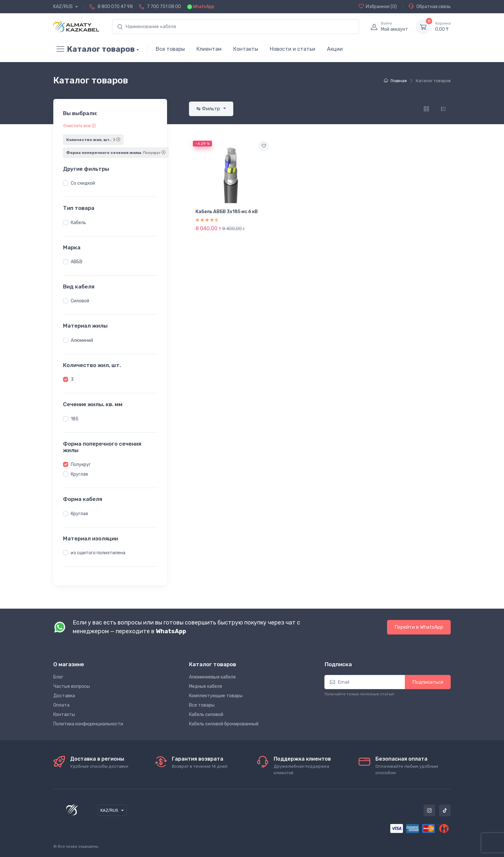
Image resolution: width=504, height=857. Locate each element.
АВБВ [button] (77, 262)
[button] (66, 183)
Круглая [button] (79, 474)
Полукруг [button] (81, 465)
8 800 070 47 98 (115, 7)
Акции (335, 49)
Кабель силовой (206, 715)
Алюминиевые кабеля (212, 677)
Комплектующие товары (216, 696)
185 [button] (75, 419)
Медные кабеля (205, 686)
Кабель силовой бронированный (224, 724)
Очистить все (80, 126)
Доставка (64, 696)
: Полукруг (116, 153)
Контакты (246, 49)
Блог (58, 677)
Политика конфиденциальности (88, 724)
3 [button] (72, 380)
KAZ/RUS (63, 7)
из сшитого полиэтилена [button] (98, 553)
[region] (110, 183)
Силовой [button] (80, 301)
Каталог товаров (94, 49)
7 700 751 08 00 (164, 7)
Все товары (170, 49)
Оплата (61, 705)
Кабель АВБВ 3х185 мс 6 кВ (227, 212)
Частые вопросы (72, 686)
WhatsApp (204, 7)
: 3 (93, 140)
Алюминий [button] (82, 340)
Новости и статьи (293, 49)
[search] (236, 27)
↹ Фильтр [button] (209, 109)
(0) (378, 6)
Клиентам (209, 49)
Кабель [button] (78, 223)
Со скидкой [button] (83, 183)
